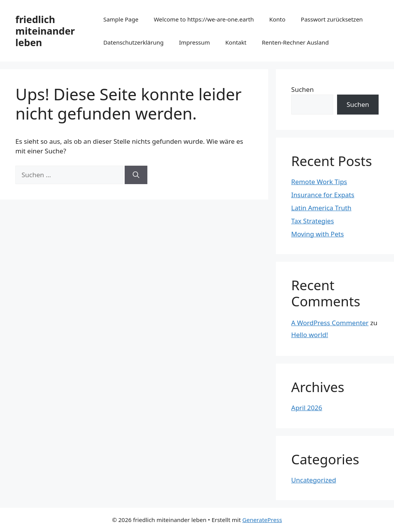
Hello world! (310, 335)
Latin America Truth (321, 208)
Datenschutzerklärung (133, 42)
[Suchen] (136, 175)
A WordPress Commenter (330, 323)
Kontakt (236, 42)
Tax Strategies (313, 221)
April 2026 (307, 408)
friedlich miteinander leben (45, 31)
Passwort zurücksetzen (332, 19)
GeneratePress (262, 520)
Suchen (303, 89)
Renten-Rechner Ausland (295, 42)
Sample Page (121, 19)
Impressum (194, 42)
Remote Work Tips (319, 182)
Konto (277, 19)
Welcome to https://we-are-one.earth (204, 19)
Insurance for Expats (323, 195)
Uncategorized (314, 480)
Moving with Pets (318, 234)
